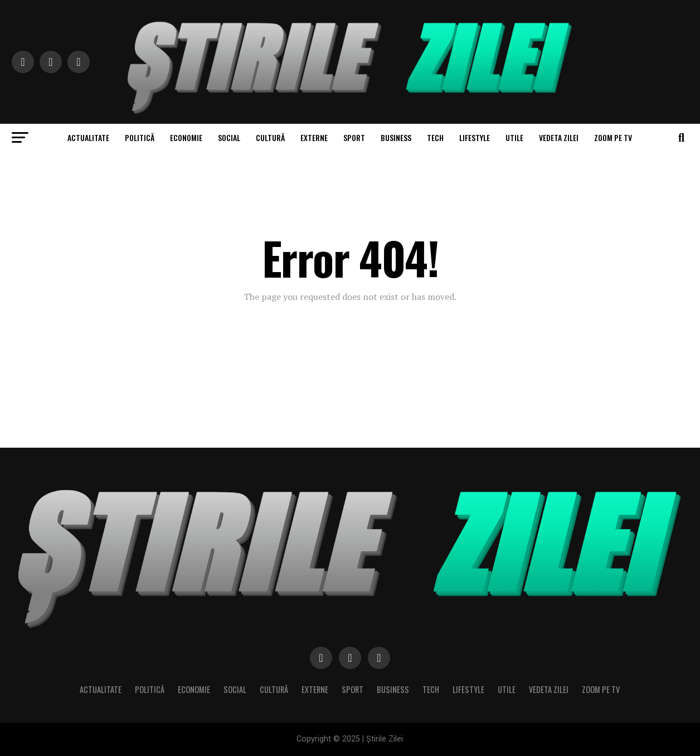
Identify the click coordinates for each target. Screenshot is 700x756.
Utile (514, 137)
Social (229, 137)
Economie (186, 137)
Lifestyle (475, 137)
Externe (314, 137)
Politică (140, 137)
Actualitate (88, 137)
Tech (435, 137)
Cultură (270, 137)
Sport (354, 137)
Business (396, 137)
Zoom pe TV (613, 137)
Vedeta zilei (559, 137)
